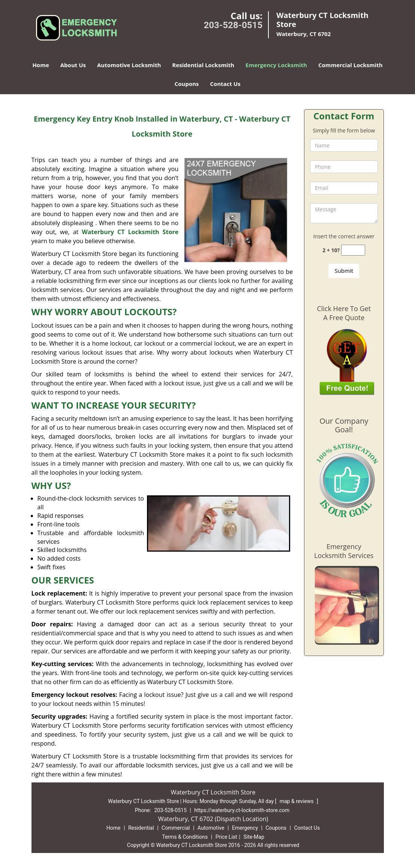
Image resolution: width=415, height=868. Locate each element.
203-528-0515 (233, 25)
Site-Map (254, 837)
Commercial (176, 828)
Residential (141, 828)
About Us (73, 65)
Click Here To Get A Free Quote (344, 313)
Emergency (245, 828)
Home (40, 65)
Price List (226, 837)
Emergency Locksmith (276, 65)
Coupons (187, 84)
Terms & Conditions (185, 837)
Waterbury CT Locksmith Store (130, 232)
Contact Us (225, 84)
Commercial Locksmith (351, 65)
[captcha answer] (353, 250)
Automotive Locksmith (129, 65)
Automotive (211, 828)
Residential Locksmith (203, 65)
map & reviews (297, 801)
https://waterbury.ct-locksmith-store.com (242, 810)
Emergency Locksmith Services (344, 551)
